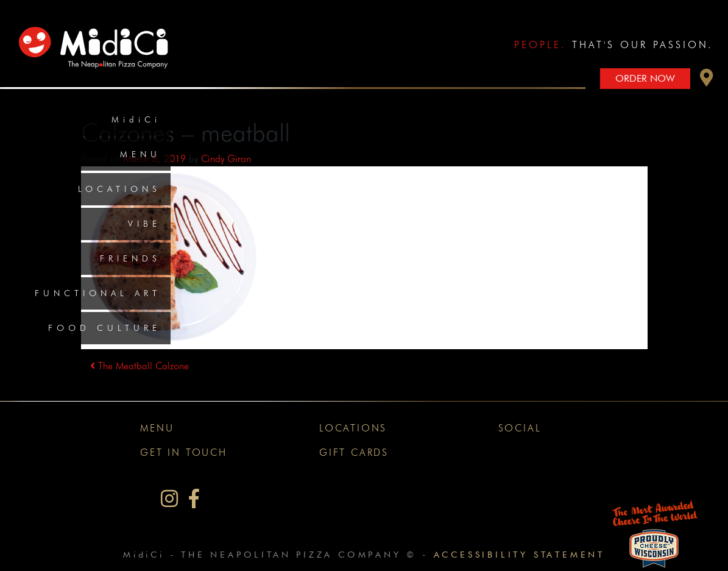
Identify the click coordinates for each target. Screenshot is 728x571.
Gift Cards (354, 452)
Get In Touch (184, 452)
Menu (140, 154)
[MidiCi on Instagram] (169, 499)
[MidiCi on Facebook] (194, 499)
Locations (119, 189)
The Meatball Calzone (140, 366)
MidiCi (136, 119)
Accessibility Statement (519, 554)
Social (520, 428)
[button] (707, 81)
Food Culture (104, 328)
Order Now (645, 78)
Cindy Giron (226, 159)
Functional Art (98, 293)
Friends (130, 258)
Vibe (144, 224)
